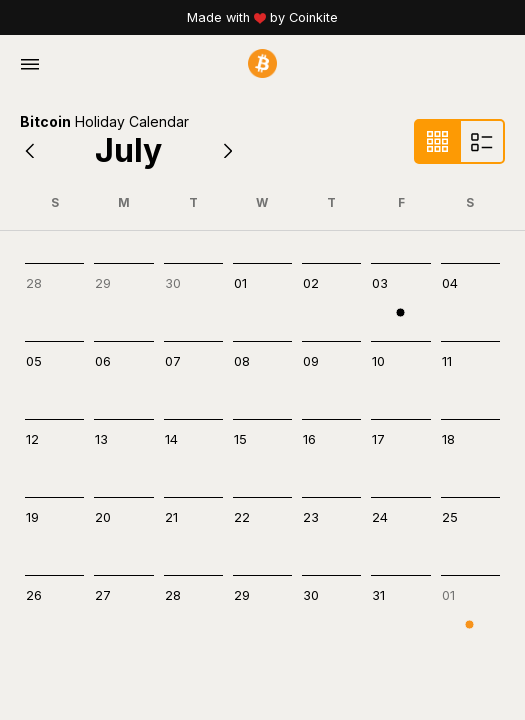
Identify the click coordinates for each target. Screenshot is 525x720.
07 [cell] (173, 361)
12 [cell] (32, 439)
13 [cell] (101, 439)
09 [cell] (311, 361)
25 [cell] (450, 517)
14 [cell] (171, 439)
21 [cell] (171, 517)
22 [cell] (242, 517)
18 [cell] (448, 439)
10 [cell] (378, 361)
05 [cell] (34, 361)
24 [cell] (380, 517)
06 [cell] (103, 361)
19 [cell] (32, 517)
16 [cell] (309, 439)
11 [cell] (447, 361)
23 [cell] (311, 517)
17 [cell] (378, 439)
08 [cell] (242, 361)
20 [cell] (103, 517)
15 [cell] (240, 439)
